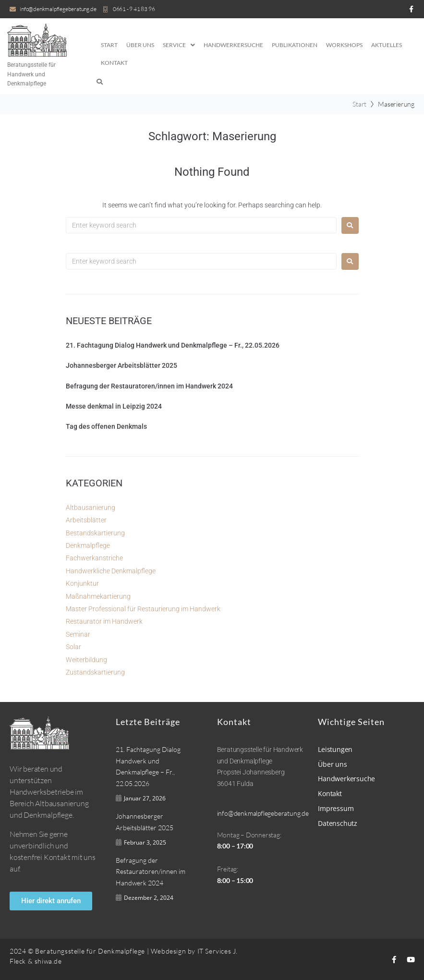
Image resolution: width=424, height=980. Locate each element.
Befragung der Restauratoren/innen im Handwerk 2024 (149, 386)
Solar (73, 647)
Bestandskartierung (95, 533)
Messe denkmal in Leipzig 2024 (114, 406)
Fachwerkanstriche (94, 558)
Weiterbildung (86, 660)
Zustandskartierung (95, 672)
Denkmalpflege (88, 545)
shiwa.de (48, 961)
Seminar (78, 634)
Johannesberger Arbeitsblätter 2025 (121, 365)
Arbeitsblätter (86, 520)
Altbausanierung (91, 508)
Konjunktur (82, 583)
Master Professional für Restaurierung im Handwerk (143, 609)
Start (359, 104)
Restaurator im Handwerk (104, 621)
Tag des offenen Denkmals (106, 426)
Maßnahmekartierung (98, 596)
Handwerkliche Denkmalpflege (111, 571)
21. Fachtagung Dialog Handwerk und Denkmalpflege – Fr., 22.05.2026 (173, 345)
